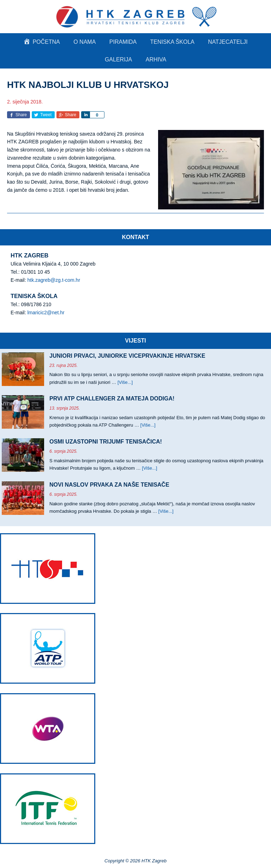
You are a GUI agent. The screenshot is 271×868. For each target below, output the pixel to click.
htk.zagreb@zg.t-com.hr (54, 280)
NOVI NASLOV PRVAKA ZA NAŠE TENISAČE (109, 485)
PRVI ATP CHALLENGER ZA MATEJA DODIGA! (112, 399)
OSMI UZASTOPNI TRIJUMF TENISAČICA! (106, 442)
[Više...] (125, 382)
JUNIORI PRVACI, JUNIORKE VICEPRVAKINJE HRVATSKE (127, 356)
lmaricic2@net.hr (46, 313)
